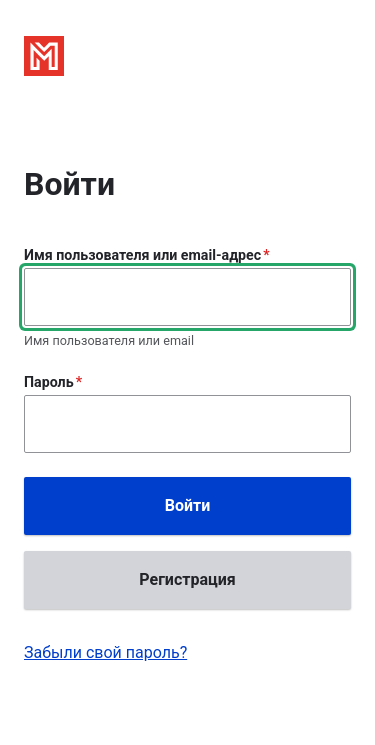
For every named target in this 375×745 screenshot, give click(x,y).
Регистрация (187, 579)
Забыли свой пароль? (105, 652)
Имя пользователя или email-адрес (142, 255)
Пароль (49, 382)
